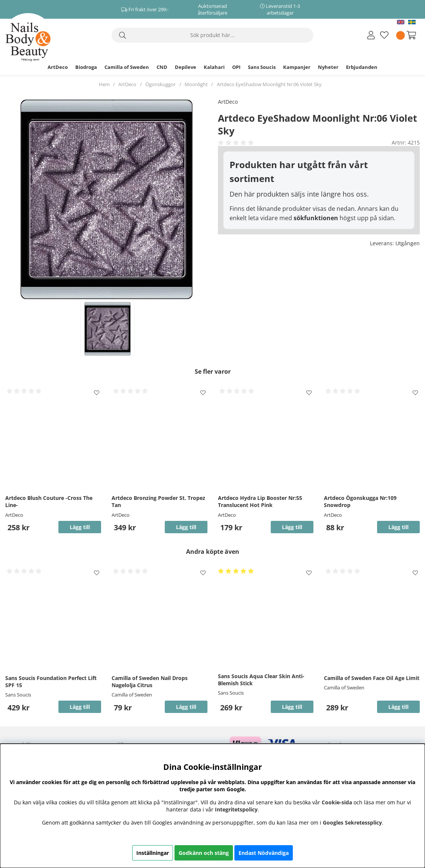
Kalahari (214, 67)
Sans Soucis (262, 67)
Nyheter (328, 67)
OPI (236, 67)
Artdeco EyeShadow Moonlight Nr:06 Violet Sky (269, 84)
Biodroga (86, 67)
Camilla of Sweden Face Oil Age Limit (372, 678)
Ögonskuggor (160, 84)
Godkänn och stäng (204, 853)
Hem (104, 84)
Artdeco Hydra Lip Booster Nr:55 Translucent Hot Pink (260, 501)
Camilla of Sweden (127, 67)
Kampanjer (297, 67)
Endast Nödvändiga (264, 853)
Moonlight (196, 84)
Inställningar (153, 853)
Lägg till (80, 707)
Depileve (186, 67)
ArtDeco (58, 67)
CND (162, 67)
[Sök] (213, 35)
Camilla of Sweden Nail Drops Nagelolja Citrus (150, 682)
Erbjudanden (362, 67)
